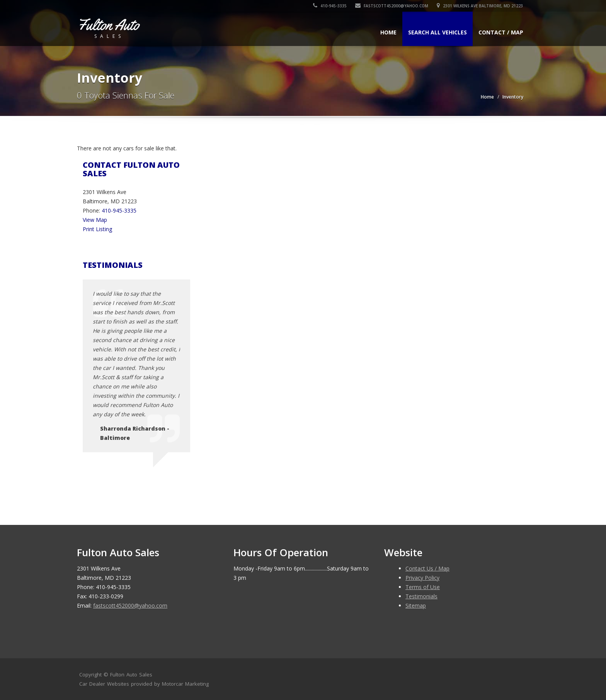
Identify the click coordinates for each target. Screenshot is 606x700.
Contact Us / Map (427, 568)
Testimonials (421, 596)
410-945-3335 (330, 6)
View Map (95, 220)
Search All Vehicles (437, 32)
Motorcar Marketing (185, 684)
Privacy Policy (422, 578)
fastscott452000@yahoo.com (392, 6)
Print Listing (97, 229)
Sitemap (416, 605)
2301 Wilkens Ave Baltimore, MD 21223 (480, 6)
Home (388, 32)
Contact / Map (501, 32)
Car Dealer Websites (104, 684)
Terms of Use (423, 587)
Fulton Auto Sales (131, 674)
